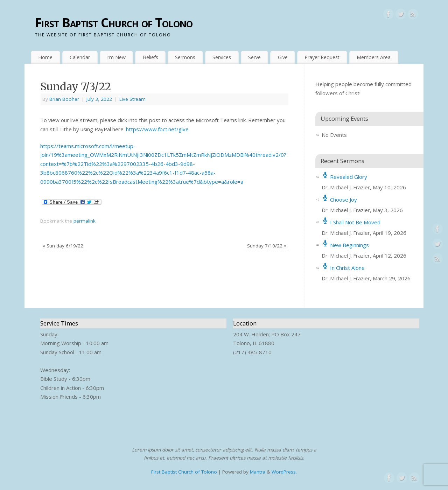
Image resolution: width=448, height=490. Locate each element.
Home (45, 57)
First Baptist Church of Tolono (114, 23)
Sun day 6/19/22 (63, 246)
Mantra (258, 472)
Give (283, 57)
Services (222, 57)
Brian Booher (64, 99)
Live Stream (132, 99)
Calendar (80, 57)
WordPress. (284, 472)
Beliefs (150, 57)
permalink (85, 221)
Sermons (185, 57)
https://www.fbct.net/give (157, 129)
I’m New (116, 57)
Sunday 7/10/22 (267, 246)
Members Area (374, 57)
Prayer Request (322, 57)
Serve (254, 57)
